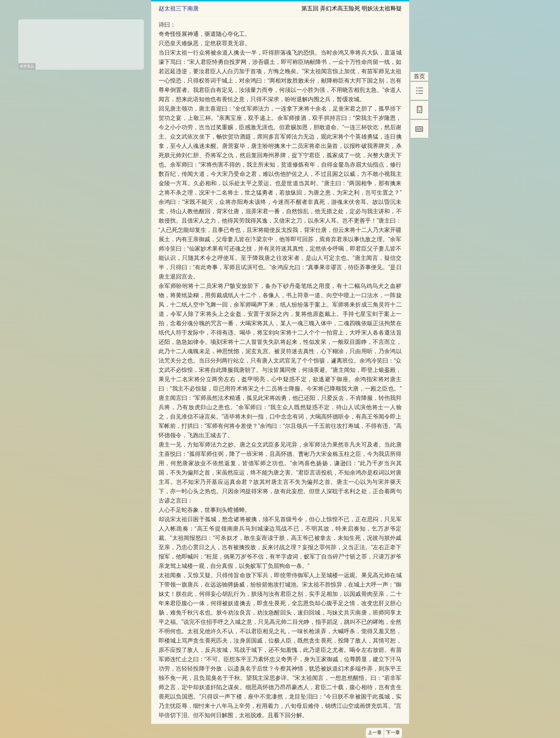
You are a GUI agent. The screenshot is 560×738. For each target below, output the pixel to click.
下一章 (393, 733)
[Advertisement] (81, 42)
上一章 (375, 733)
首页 (419, 76)
